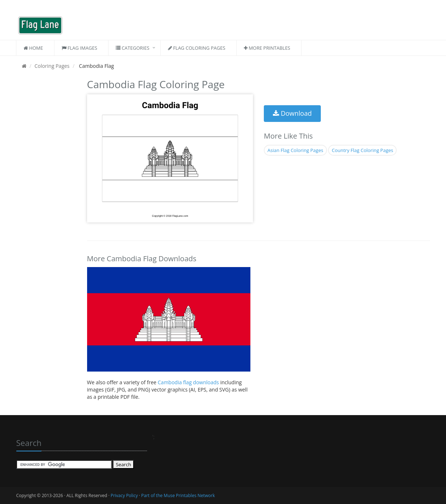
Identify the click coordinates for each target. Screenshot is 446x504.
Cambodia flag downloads (189, 382)
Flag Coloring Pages (197, 48)
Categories (133, 48)
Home (33, 48)
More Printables (267, 48)
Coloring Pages (52, 66)
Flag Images (79, 48)
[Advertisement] (46, 185)
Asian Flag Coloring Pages (295, 150)
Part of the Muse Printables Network (178, 495)
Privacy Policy (124, 495)
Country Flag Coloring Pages (362, 150)
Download (292, 113)
